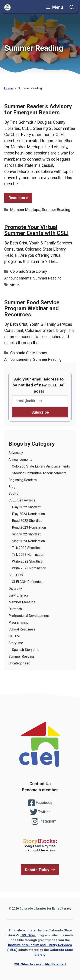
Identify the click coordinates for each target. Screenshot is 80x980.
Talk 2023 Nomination (28, 555)
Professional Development (29, 616)
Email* (40, 401)
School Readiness (22, 629)
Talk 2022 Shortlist (26, 548)
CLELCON (16, 575)
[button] (72, 7)
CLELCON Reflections (28, 582)
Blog (12, 487)
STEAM (14, 636)
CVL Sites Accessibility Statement (40, 964)
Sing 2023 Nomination (28, 541)
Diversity (15, 589)
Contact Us (40, 784)
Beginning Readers (23, 480)
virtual (15, 285)
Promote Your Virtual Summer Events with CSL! (36, 230)
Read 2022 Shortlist (27, 521)
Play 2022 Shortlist (26, 507)
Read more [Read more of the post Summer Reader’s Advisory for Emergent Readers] (18, 198)
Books (13, 494)
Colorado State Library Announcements (41, 466)
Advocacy (16, 453)
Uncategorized (19, 663)
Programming (19, 623)
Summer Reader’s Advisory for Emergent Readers (38, 109)
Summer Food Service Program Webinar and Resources (32, 308)
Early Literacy (19, 595)
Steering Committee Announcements (39, 473)
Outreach (15, 609)
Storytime (16, 643)
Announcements (20, 460)
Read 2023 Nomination (29, 527)
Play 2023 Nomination (28, 514)
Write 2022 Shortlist (27, 561)
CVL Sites (28, 935)
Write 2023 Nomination (29, 568)
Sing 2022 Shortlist (26, 534)
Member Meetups (25, 210)
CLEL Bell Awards (22, 500)
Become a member (40, 790)
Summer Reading (56, 210)
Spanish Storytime (26, 650)
